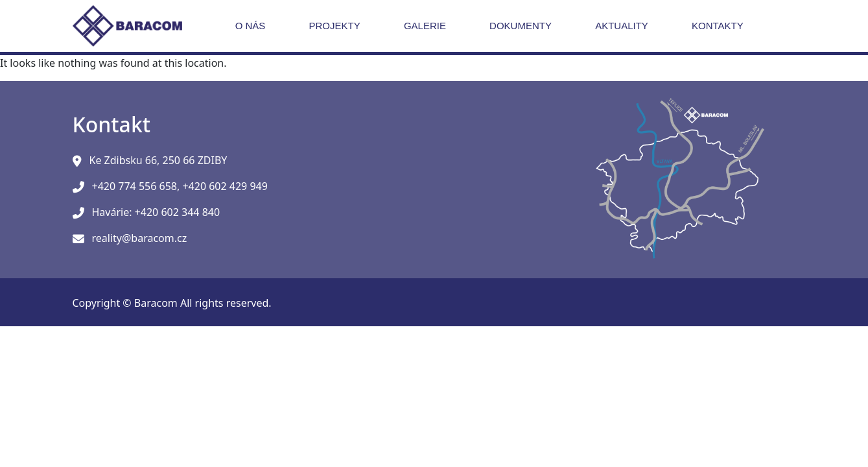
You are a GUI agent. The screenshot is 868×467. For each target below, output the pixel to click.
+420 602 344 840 (177, 212)
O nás (251, 26)
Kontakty (718, 26)
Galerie (425, 26)
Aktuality (622, 26)
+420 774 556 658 (135, 186)
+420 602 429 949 (225, 186)
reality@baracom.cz (140, 238)
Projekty (335, 26)
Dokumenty (521, 26)
